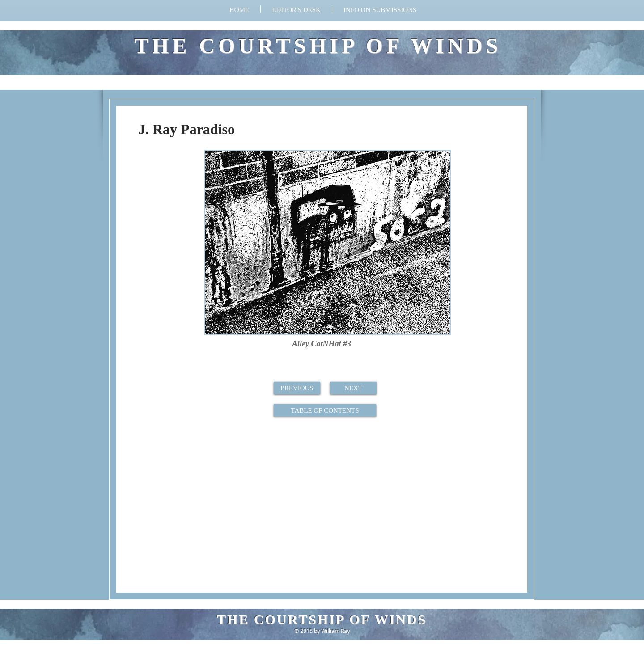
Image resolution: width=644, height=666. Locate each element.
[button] (380, 9)
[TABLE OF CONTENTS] (325, 410)
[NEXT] (353, 388)
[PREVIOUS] (297, 388)
